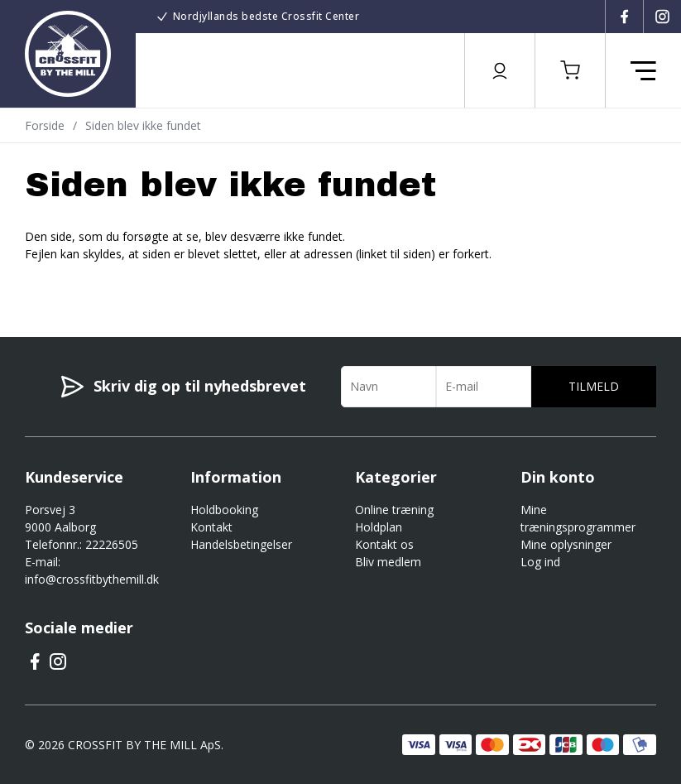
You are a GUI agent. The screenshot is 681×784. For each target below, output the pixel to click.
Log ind (540, 562)
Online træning (394, 510)
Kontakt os (384, 544)
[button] (570, 70)
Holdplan (379, 527)
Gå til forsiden (116, 283)
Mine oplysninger (566, 544)
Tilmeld (594, 386)
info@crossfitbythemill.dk (92, 579)
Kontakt (211, 527)
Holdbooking (224, 510)
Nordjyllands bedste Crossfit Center (266, 16)
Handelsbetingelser (241, 544)
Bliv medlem (388, 562)
